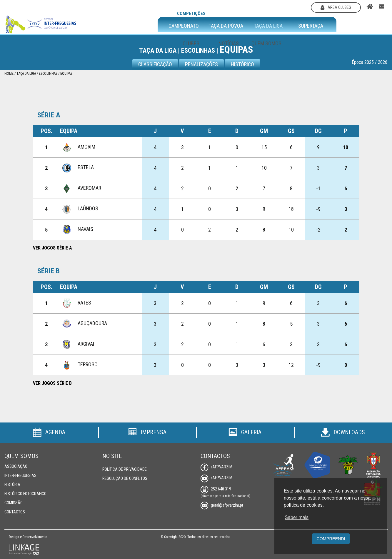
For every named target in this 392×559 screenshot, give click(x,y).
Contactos (15, 512)
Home (9, 74)
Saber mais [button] (297, 517)
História (12, 485)
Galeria (245, 432)
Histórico (242, 64)
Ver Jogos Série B (52, 383)
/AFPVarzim (216, 467)
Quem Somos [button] (266, 43)
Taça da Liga (26, 74)
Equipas (66, 74)
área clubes (336, 7)
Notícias (229, 43)
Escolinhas (48, 74)
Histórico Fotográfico (25, 494)
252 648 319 (216, 489)
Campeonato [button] (184, 26)
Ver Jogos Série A (52, 248)
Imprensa (147, 432)
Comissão (14, 503)
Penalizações (201, 64)
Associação (16, 466)
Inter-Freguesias (20, 475)
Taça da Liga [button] (268, 26)
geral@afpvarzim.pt (222, 505)
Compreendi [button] (331, 539)
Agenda (49, 432)
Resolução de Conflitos (125, 478)
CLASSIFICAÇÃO (155, 64)
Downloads (343, 432)
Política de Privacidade (125, 469)
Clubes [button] (191, 43)
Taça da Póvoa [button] (226, 26)
